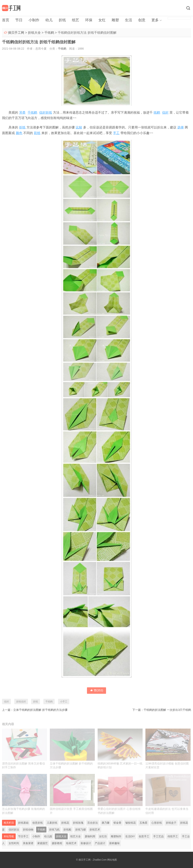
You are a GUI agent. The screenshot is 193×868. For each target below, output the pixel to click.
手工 (116, 133)
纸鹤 (157, 113)
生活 (129, 20)
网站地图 (112, 860)
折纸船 (67, 830)
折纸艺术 (95, 830)
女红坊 (103, 836)
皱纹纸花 (131, 823)
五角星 (143, 823)
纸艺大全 (76, 836)
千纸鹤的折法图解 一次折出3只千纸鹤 (167, 710)
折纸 (62, 20)
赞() (97, 690)
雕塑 (115, 20)
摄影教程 (57, 843)
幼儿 (49, 20)
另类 (22, 113)
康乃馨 (106, 823)
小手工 (64, 702)
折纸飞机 (54, 830)
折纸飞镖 (81, 830)
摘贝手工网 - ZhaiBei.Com (93, 860)
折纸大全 (34, 33)
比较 (79, 127)
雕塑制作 (116, 836)
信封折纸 (46, 113)
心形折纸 (157, 823)
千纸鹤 (49, 33)
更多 (155, 20)
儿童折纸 (52, 823)
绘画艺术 (71, 843)
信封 (165, 113)
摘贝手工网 (16, 33)
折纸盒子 (171, 823)
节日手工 (23, 836)
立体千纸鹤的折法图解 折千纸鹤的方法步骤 (40, 710)
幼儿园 (48, 836)
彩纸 (37, 133)
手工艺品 (158, 836)
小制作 (34, 20)
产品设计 (100, 843)
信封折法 (14, 830)
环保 (89, 20)
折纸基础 (23, 823)
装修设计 (86, 843)
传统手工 (173, 836)
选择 (181, 127)
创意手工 (144, 836)
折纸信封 (21, 702)
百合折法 (93, 823)
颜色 (19, 133)
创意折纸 (38, 823)
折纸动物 (28, 830)
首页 (6, 20)
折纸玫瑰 (78, 823)
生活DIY (130, 836)
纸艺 (76, 20)
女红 (102, 20)
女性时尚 (14, 843)
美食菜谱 (28, 843)
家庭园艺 (43, 843)
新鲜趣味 (114, 843)
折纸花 (65, 823)
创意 (142, 20)
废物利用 (90, 836)
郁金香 (117, 823)
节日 (19, 20)
